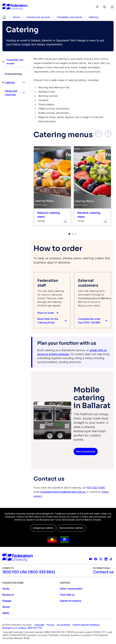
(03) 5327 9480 (96, 488)
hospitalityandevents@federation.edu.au (63, 492)
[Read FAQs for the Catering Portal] (52, 321)
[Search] (105, 7)
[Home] (15, 7)
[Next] (108, 134)
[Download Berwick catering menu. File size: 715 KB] (92, 215)
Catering (10, 82)
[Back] (15, 62)
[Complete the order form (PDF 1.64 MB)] (93, 321)
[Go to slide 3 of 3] (75, 234)
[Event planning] (15, 74)
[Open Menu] (112, 7)
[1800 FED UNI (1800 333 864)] (29, 572)
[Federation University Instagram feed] (101, 559)
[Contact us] (103, 572)
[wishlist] (97, 7)
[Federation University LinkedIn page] (106, 559)
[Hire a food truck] (86, 451)
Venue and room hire (11, 93)
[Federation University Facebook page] (96, 559)
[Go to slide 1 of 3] (69, 234)
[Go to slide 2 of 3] (72, 234)
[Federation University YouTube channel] (90, 559)
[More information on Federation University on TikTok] (111, 559)
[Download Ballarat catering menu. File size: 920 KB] (52, 215)
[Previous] (98, 134)
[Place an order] (48, 313)
